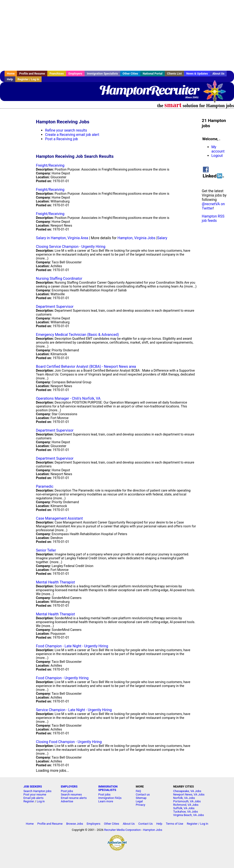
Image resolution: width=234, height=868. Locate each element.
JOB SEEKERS (33, 786)
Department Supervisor (55, 307)
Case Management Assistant (59, 518)
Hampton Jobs (153, 830)
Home (11, 74)
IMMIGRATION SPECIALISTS (108, 788)
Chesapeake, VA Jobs (187, 791)
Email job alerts (33, 798)
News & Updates (197, 74)
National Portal (152, 74)
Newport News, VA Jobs (189, 794)
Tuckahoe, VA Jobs (186, 812)
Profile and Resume (32, 74)
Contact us (143, 794)
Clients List (174, 74)
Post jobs (67, 791)
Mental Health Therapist (55, 582)
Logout (217, 156)
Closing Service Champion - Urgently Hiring (71, 247)
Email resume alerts (74, 798)
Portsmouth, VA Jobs (187, 801)
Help (10, 79)
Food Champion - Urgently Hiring (62, 678)
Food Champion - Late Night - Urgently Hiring (72, 646)
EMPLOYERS (69, 786)
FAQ (138, 791)
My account (218, 149)
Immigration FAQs (110, 798)
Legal (139, 801)
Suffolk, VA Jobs (184, 808)
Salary (162, 238)
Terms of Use (175, 824)
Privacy (140, 805)
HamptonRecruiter (149, 90)
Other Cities (130, 74)
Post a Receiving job (61, 139)
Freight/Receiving (50, 165)
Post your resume (35, 794)
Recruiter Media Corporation (122, 830)
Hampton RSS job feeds (213, 218)
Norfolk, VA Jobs (184, 798)
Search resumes (71, 794)
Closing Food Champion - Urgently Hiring (69, 742)
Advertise (67, 801)
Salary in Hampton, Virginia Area (62, 238)
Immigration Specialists (102, 74)
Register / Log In (28, 79)
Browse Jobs (75, 824)
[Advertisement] (117, 35)
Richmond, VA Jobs (186, 805)
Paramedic (45, 486)
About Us (218, 74)
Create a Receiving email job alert (72, 135)
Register (29, 801)
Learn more (106, 801)
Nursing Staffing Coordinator (59, 279)
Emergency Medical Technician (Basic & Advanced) (77, 335)
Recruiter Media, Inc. (217, 94)
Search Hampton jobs (37, 791)
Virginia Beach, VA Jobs (189, 815)
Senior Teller (46, 550)
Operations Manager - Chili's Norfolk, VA (68, 398)
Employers (75, 74)
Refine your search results (66, 130)
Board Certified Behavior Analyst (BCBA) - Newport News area (86, 367)
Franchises (57, 74)
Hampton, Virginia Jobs (136, 238)
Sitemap (141, 798)
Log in (41, 801)
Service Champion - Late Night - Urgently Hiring (74, 710)
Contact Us (145, 824)
